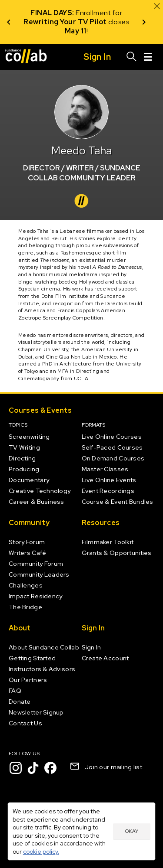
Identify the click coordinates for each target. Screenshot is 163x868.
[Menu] (148, 57)
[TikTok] (33, 768)
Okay (132, 831)
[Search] (132, 57)
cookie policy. (41, 852)
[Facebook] (50, 768)
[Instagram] (16, 768)
